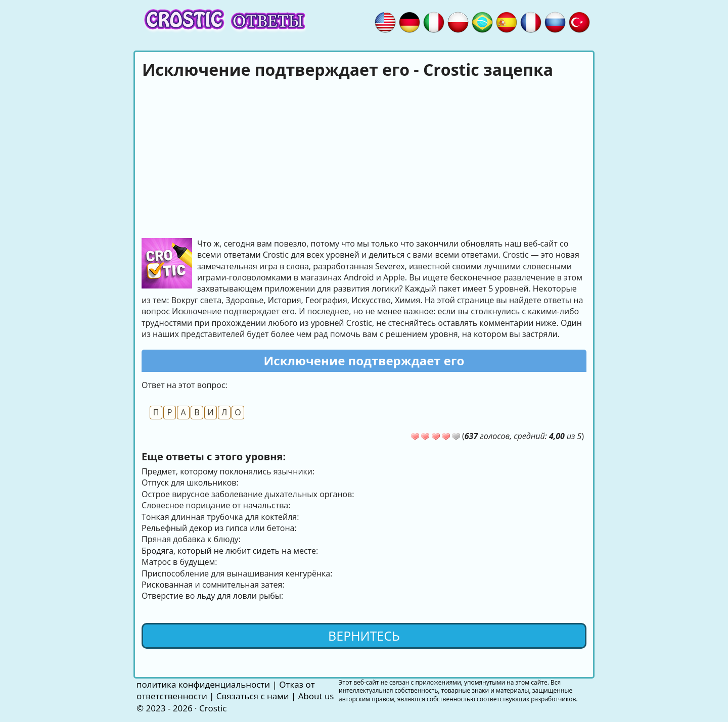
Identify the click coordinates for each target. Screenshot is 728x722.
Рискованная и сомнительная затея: (213, 585)
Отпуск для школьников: (190, 483)
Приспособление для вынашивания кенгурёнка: (237, 573)
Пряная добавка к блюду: (191, 539)
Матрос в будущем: (179, 562)
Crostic (213, 708)
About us (316, 696)
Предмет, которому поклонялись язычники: (228, 471)
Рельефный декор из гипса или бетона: (219, 528)
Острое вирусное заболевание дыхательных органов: (248, 494)
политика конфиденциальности (203, 684)
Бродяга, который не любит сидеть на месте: (230, 551)
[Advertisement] (364, 157)
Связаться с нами (253, 696)
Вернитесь (364, 636)
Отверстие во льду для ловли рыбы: (212, 596)
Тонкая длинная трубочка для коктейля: (220, 517)
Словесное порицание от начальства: (216, 505)
